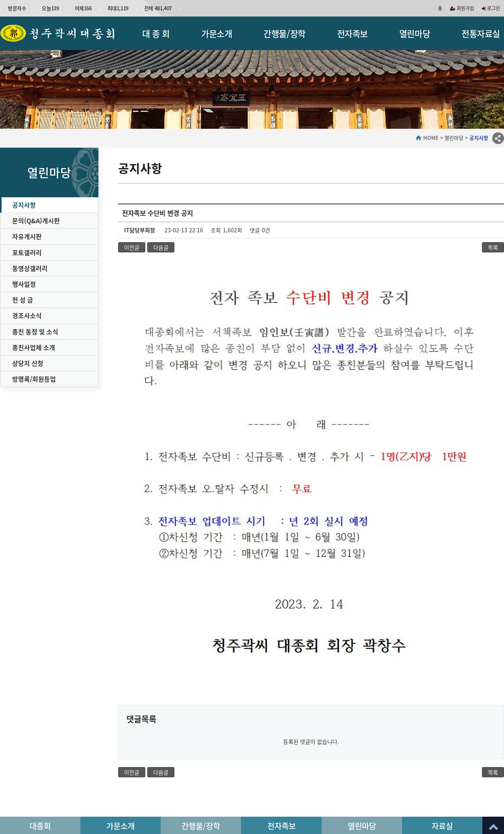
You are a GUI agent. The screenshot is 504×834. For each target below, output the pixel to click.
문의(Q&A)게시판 (36, 221)
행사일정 (24, 284)
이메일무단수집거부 (195, 789)
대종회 (40, 764)
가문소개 (217, 33)
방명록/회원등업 (34, 379)
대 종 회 (156, 33)
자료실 (442, 764)
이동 (492, 792)
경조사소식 (27, 315)
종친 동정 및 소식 (35, 332)
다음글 (161, 247)
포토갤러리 (27, 252)
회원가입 (462, 8)
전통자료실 (481, 33)
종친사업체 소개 (34, 347)
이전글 (132, 247)
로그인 (491, 8)
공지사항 (24, 205)
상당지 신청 (28, 363)
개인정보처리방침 (145, 789)
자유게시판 (27, 236)
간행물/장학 (284, 33)
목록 (493, 247)
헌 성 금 (23, 300)
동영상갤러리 (30, 268)
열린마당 (415, 33)
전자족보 (352, 33)
